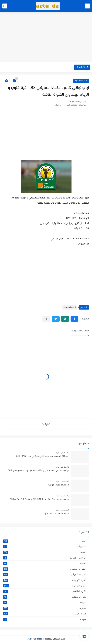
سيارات (45, 608)
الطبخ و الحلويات (45, 569)
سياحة (45, 602)
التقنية (45, 552)
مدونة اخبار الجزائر (35, 639)
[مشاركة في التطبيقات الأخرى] (46, 319)
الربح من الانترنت (45, 558)
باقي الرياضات (45, 597)
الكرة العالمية (45, 591)
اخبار (45, 541)
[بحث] (5, 6)
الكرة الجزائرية (45, 586)
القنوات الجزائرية (45, 574)
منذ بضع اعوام (61, 453)
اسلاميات (45, 547)
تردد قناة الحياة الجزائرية (59, 485)
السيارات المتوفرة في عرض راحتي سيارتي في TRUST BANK (42, 456)
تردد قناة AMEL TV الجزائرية (56, 514)
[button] (74, 319)
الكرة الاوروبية (81, 81)
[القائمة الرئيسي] (87, 6)
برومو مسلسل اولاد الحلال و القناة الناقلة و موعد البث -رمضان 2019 (39, 471)
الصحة (45, 563)
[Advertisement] (46, 38)
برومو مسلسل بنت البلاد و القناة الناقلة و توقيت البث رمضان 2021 (39, 499)
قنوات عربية (45, 614)
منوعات (45, 619)
